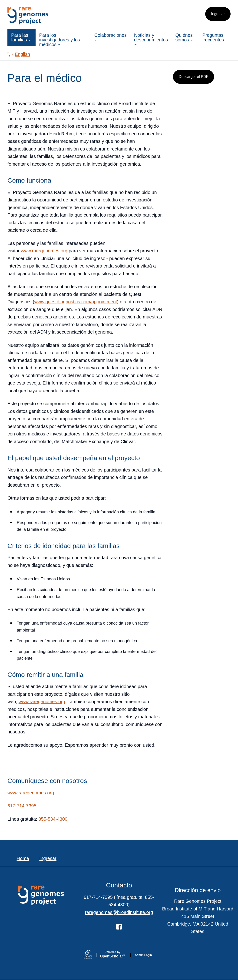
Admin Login (143, 955)
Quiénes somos (184, 37)
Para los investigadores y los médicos (60, 40)
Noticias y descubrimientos (151, 39)
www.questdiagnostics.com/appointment (76, 302)
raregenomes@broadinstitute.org (119, 912)
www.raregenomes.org (44, 251)
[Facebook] (119, 927)
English (19, 54)
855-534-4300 (53, 819)
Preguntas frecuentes (213, 37)
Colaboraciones (111, 37)
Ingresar (218, 14)
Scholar (112, 954)
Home (23, 858)
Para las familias (21, 37)
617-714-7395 (22, 806)
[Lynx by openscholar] (92, 955)
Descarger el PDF (193, 77)
